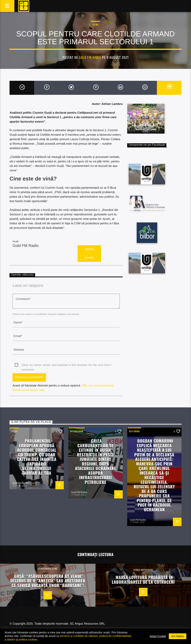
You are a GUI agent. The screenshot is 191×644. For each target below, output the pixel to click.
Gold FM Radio (90, 58)
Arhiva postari (89, 253)
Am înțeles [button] (178, 636)
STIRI (95, 25)
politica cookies (28, 640)
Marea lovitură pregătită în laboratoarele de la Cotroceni (143, 579)
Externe (134, 431)
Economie (77, 431)
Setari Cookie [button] (158, 636)
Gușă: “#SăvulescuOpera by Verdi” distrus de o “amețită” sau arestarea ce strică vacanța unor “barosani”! (48, 581)
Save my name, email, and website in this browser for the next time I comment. (66, 365)
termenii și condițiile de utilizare (79, 636)
